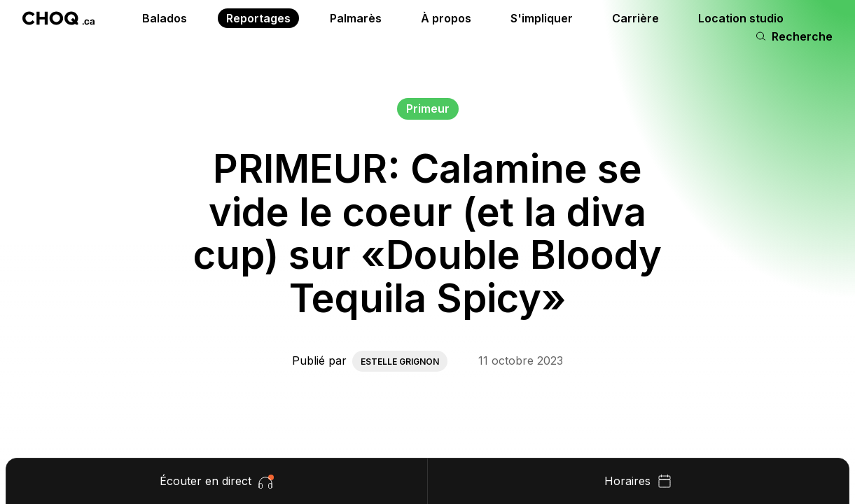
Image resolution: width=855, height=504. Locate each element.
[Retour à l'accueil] (58, 18)
